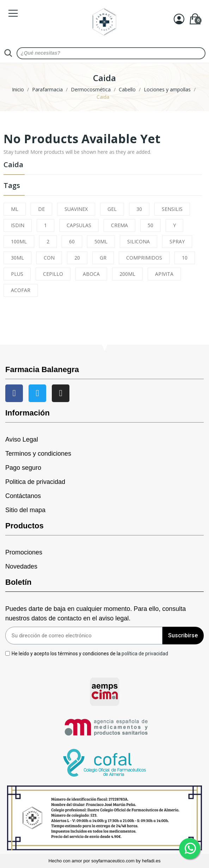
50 (150, 225)
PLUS (17, 274)
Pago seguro (23, 468)
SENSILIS (172, 209)
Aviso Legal (22, 439)
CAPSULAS (79, 225)
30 (139, 209)
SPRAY (177, 241)
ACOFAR (21, 290)
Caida (13, 165)
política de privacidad (145, 653)
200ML (127, 274)
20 (77, 258)
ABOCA (91, 274)
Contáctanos (23, 496)
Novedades (21, 566)
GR (103, 258)
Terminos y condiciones (38, 454)
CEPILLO (53, 274)
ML (15, 209)
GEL (112, 209)
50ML (101, 241)
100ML (19, 241)
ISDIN (18, 225)
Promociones (24, 552)
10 (185, 258)
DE (41, 209)
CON (49, 258)
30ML (17, 258)
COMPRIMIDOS (144, 258)
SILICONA (139, 241)
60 (72, 241)
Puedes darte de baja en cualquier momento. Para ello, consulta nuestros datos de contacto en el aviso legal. (96, 614)
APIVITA (164, 274)
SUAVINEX (76, 209)
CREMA (119, 225)
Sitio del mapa (25, 510)
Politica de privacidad (35, 482)
